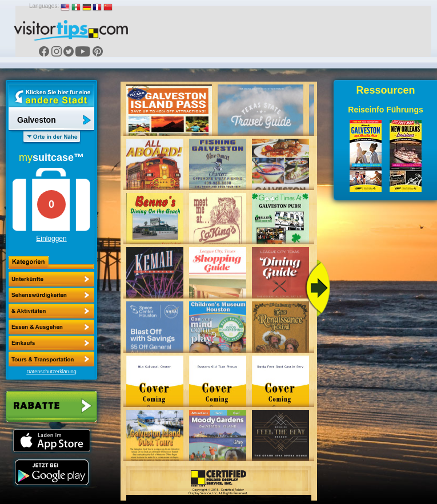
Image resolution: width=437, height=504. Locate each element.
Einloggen (51, 239)
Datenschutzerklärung (51, 372)
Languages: (44, 6)
